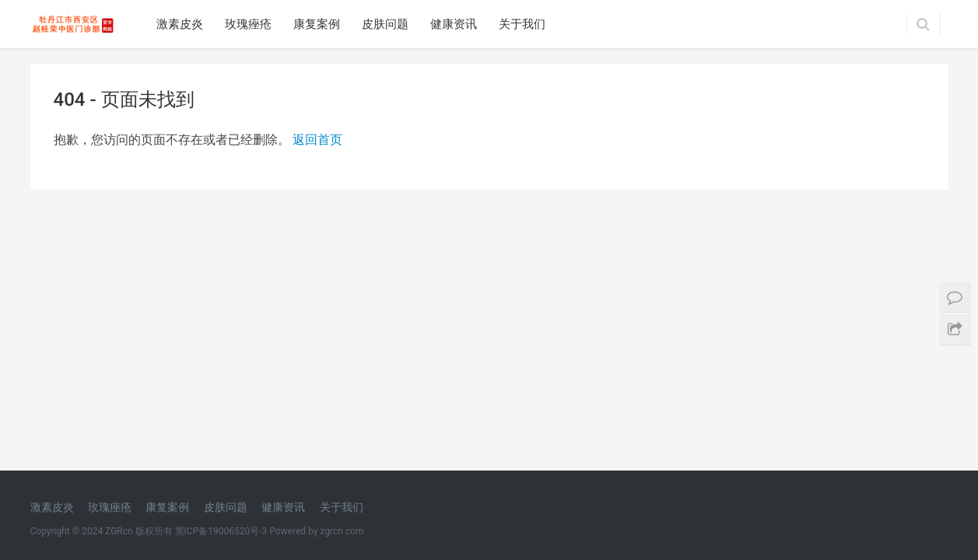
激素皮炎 (180, 24)
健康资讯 (454, 24)
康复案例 (317, 24)
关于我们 (522, 24)
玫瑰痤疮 (248, 24)
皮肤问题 (385, 24)
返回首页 (317, 140)
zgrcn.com (342, 282)
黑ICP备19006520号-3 (221, 282)
